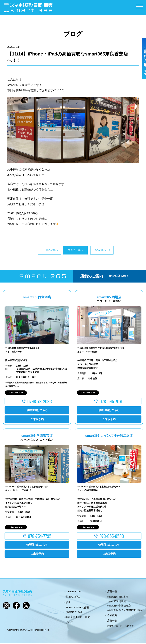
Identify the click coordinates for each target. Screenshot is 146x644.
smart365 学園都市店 (119, 607)
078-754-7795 (40, 537)
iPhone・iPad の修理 (77, 609)
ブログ (69, 624)
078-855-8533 (112, 537)
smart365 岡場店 (117, 602)
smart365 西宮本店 (118, 598)
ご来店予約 (37, 420)
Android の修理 (74, 613)
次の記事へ (108, 251)
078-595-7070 (112, 402)
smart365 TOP (73, 593)
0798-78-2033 (40, 402)
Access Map (17, 394)
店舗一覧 (112, 593)
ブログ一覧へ (73, 251)
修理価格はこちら (37, 411)
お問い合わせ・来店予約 (121, 627)
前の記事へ (38, 251)
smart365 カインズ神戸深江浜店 (125, 611)
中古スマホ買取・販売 (78, 618)
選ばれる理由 (73, 598)
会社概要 (112, 616)
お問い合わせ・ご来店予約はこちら (142, 67)
